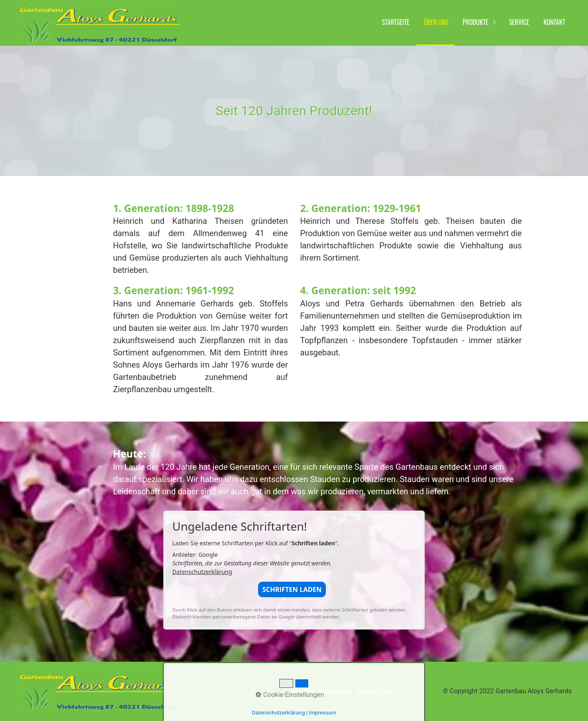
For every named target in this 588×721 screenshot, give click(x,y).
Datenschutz (374, 691)
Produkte (476, 22)
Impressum (335, 691)
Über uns (436, 22)
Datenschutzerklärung (202, 572)
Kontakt (554, 22)
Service (519, 22)
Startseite (396, 22)
